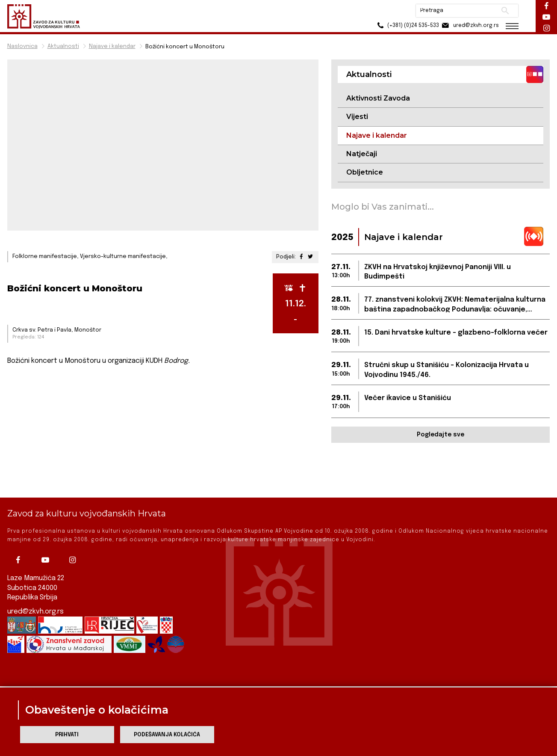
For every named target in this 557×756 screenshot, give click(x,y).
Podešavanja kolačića (167, 735)
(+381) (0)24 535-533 (407, 25)
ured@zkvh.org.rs (35, 582)
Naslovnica (22, 46)
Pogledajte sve (441, 435)
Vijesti (357, 117)
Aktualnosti (63, 46)
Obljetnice (365, 172)
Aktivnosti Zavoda (378, 98)
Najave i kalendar (112, 46)
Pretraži (505, 11)
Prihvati (67, 735)
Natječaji (362, 154)
